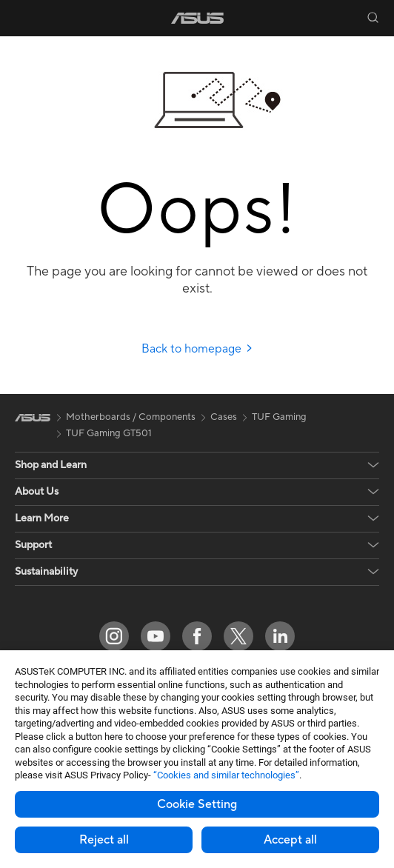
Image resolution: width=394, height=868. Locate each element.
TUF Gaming (279, 417)
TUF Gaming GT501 (109, 433)
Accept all (290, 840)
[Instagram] (114, 636)
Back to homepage (197, 349)
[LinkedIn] (280, 636)
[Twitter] (238, 636)
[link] (197, 18)
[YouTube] (156, 636)
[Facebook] (197, 636)
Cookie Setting (197, 804)
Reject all (104, 840)
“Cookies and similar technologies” (226, 775)
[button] (21, 18)
